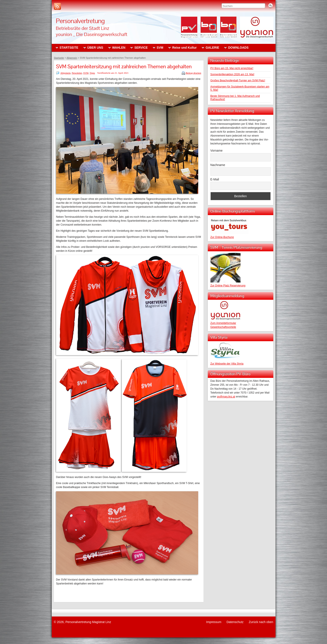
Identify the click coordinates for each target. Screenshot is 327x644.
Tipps (92, 73)
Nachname (218, 165)
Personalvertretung (80, 21)
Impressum (214, 622)
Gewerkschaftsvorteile (223, 327)
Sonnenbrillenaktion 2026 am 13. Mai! (232, 74)
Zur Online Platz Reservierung (228, 286)
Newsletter (77, 73)
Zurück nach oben (261, 622)
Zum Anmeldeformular (223, 323)
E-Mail (215, 179)
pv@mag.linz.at (226, 397)
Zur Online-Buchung (222, 237)
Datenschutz (235, 622)
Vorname (217, 151)
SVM (86, 73)
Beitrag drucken (194, 73)
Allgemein (65, 73)
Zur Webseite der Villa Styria (227, 364)
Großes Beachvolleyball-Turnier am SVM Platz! (238, 80)
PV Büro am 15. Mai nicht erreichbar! (232, 68)
